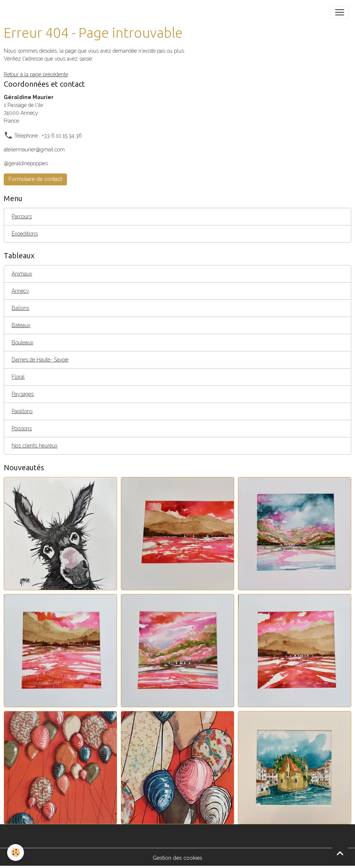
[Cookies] (16, 852)
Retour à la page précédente (36, 74)
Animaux (22, 274)
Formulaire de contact (35, 179)
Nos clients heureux (35, 446)
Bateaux (21, 325)
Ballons (20, 308)
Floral (18, 377)
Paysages (23, 394)
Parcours (22, 216)
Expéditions (25, 234)
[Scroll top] (340, 853)
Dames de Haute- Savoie (40, 360)
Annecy (20, 291)
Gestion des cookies (177, 858)
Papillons (22, 411)
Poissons (22, 428)
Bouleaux (22, 342)
